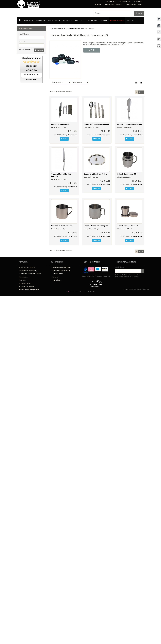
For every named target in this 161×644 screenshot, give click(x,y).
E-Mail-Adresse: (24, 34)
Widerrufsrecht (25, 283)
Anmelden (39, 50)
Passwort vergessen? (25, 49)
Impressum (23, 277)
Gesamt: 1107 (31, 80)
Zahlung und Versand (27, 268)
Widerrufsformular (26, 286)
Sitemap (55, 277)
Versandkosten (72, 135)
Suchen (139, 13)
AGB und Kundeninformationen (30, 274)
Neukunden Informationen (61, 268)
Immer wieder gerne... (31, 74)
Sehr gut (31, 66)
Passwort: (22, 42)
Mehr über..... (57, 280)
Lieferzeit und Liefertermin (29, 290)
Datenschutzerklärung (28, 271)
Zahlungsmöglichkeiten (60, 271)
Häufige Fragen (57, 274)
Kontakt (22, 280)
